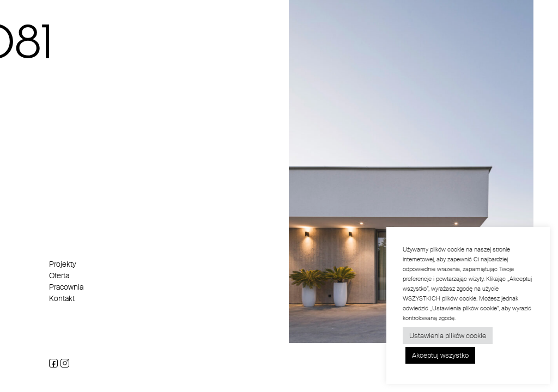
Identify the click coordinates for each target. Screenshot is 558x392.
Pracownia (66, 287)
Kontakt (62, 298)
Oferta (59, 275)
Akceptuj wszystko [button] (440, 355)
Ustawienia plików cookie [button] (448, 336)
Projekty (63, 264)
